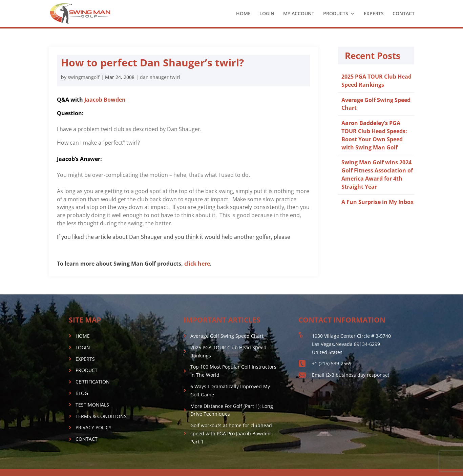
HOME (243, 14)
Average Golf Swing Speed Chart (227, 336)
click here (197, 264)
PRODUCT (87, 370)
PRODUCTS (336, 14)
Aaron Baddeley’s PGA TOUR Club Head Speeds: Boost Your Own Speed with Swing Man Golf (374, 135)
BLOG (82, 393)
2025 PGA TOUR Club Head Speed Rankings (376, 81)
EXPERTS (374, 14)
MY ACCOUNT (299, 14)
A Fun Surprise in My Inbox (377, 202)
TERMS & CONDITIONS (101, 416)
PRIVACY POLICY (93, 427)
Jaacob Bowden (105, 100)
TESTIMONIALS (92, 405)
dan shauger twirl (160, 77)
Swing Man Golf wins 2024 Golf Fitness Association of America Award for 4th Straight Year (377, 174)
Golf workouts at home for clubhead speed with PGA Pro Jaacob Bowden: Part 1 (231, 433)
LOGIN (267, 14)
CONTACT (404, 14)
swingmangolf (84, 77)
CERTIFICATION (93, 382)
